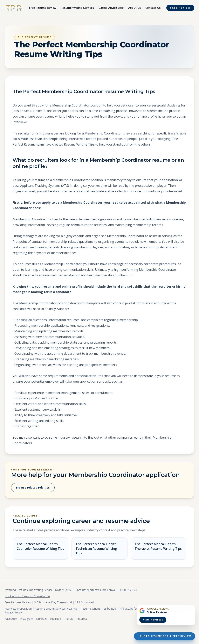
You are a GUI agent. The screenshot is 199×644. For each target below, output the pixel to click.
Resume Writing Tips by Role (99, 609)
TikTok (68, 619)
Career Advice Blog (111, 8)
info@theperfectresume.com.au (96, 590)
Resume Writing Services (77, 8)
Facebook (11, 619)
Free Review (180, 8)
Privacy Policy (13, 612)
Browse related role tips (33, 487)
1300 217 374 (128, 590)
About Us (134, 8)
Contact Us (153, 8)
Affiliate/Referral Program (136, 609)
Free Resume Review (43, 8)
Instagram (27, 619)
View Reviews (153, 620)
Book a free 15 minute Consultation (27, 596)
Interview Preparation (18, 609)
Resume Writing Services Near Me (56, 609)
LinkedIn (41, 619)
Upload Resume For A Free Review (165, 636)
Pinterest (81, 619)
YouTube (55, 619)
